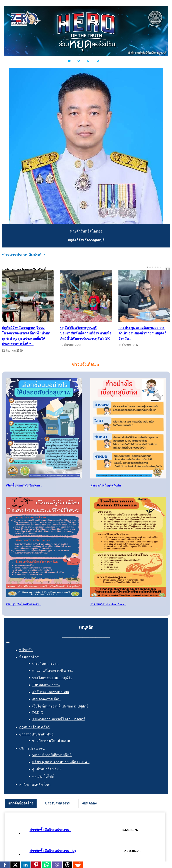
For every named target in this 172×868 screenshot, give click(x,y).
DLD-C (38, 713)
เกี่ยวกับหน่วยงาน (45, 663)
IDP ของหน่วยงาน (46, 685)
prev (162, 268)
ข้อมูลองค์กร (29, 657)
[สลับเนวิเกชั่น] (8, 642)
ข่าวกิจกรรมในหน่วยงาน (51, 741)
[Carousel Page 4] (155, 267)
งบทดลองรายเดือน (46, 699)
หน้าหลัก (26, 650)
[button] (72, 61)
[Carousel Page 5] (158, 267)
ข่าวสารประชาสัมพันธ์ (36, 734)
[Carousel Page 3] (153, 267)
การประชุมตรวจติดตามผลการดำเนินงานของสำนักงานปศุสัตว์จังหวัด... (142, 333)
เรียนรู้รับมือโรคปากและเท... (24, 604)
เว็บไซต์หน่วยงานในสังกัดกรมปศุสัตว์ (60, 706)
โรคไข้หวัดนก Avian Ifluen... (108, 604)
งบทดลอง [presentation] (89, 803)
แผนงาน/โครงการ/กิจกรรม (53, 671)
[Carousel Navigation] (163, 268)
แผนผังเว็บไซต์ (43, 776)
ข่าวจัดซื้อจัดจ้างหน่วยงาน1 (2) (53, 851)
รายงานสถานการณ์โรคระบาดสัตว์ (59, 719)
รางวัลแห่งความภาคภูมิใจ (52, 678)
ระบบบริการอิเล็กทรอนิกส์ (52, 755)
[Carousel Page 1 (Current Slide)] (147, 267)
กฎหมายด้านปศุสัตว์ (34, 727)
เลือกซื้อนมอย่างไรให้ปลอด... (24, 486)
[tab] (21, 803)
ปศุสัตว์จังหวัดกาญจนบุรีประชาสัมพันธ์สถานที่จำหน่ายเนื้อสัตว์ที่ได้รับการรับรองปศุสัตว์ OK (86, 333)
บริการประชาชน (32, 749)
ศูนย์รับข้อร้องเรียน (46, 769)
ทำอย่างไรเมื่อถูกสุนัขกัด (106, 486)
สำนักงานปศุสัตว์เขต (35, 784)
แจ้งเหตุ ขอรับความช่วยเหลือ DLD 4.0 (61, 762)
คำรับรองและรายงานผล (51, 692)
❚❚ (168, 269)
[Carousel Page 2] (150, 267)
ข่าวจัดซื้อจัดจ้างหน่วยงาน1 (50, 830)
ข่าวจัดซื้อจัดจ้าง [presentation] (21, 803)
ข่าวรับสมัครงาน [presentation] (58, 803)
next (166, 268)
